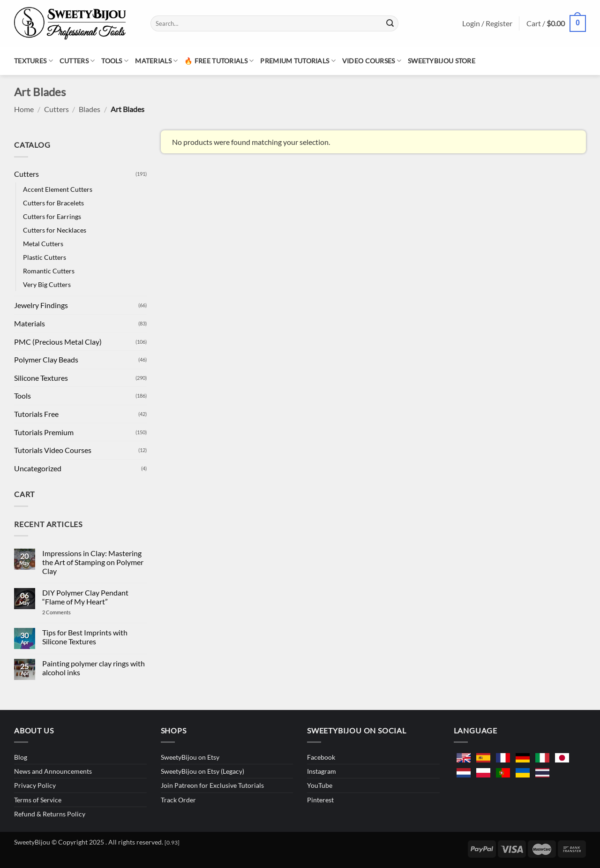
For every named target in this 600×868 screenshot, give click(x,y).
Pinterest (320, 800)
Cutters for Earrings (52, 216)
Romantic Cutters (49, 271)
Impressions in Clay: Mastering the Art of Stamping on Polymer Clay (93, 562)
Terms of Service (38, 800)
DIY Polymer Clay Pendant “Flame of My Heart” (85, 597)
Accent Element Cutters (58, 189)
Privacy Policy (35, 785)
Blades (90, 109)
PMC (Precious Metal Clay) (58, 342)
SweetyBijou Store (442, 61)
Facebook (321, 757)
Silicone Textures (41, 378)
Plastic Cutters (45, 257)
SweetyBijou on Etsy (190, 757)
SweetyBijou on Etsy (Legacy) (202, 771)
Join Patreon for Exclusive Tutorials (212, 785)
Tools (115, 61)
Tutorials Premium (44, 432)
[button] (556, 24)
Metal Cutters (43, 244)
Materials (156, 61)
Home (24, 109)
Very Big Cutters (47, 284)
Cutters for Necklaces (55, 230)
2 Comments (66, 612)
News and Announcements (53, 771)
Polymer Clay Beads (46, 359)
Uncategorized (38, 468)
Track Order (178, 800)
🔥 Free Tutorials (219, 61)
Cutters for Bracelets (53, 203)
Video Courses (372, 61)
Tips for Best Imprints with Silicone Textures (85, 637)
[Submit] (390, 23)
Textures (34, 61)
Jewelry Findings (41, 305)
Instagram (322, 771)
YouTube (320, 785)
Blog (21, 757)
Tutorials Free (36, 414)
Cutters (77, 61)
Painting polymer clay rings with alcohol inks (94, 668)
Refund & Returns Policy (50, 814)
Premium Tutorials (298, 61)
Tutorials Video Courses (53, 450)
